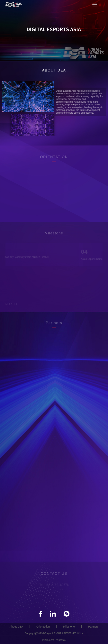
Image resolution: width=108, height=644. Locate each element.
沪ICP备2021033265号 (54, 640)
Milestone (69, 627)
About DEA (16, 627)
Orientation (43, 627)
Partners (93, 627)
